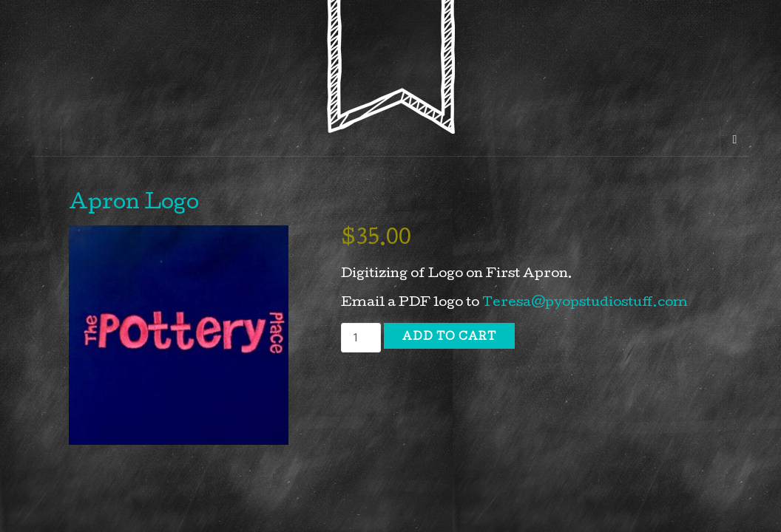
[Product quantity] (361, 338)
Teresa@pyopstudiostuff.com (585, 303)
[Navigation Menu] (734, 141)
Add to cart (449, 338)
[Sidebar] (47, 141)
